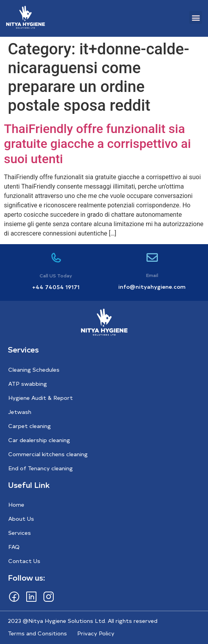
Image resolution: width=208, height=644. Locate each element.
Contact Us (24, 561)
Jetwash (20, 412)
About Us (21, 519)
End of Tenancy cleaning (41, 468)
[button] (196, 17)
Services (20, 533)
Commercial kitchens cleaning (48, 454)
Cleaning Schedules (34, 370)
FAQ (14, 547)
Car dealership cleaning (39, 440)
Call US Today (56, 275)
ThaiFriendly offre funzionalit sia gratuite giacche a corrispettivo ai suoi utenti (97, 144)
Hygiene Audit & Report (41, 398)
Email (152, 275)
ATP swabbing (28, 384)
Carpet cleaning (30, 426)
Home (16, 505)
